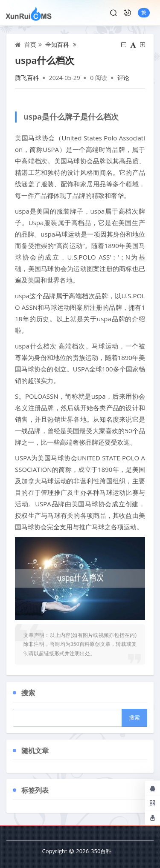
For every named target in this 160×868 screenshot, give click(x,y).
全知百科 (57, 44)
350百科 (101, 851)
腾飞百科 (27, 78)
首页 (30, 44)
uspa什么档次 (45, 60)
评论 (123, 78)
